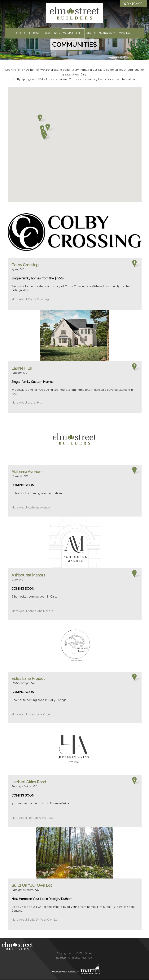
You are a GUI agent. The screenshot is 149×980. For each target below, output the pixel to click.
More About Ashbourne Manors (32, 611)
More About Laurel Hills (27, 403)
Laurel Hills (22, 368)
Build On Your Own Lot (32, 885)
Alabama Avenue (26, 472)
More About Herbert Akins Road (33, 818)
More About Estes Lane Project (32, 714)
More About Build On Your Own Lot (35, 920)
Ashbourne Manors (28, 575)
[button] (47, 136)
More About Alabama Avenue (31, 508)
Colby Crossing (25, 265)
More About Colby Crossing (30, 299)
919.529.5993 (134, 3)
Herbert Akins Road (29, 782)
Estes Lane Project (28, 679)
